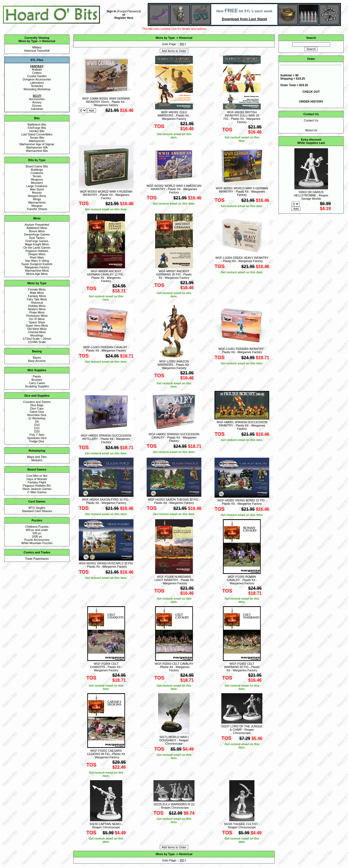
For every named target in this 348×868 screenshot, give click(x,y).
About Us (311, 130)
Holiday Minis (37, 306)
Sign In (112, 11)
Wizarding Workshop (37, 89)
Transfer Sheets (37, 209)
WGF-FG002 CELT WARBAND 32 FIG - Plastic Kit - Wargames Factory (242, 667)
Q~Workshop (37, 418)
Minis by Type (28, 41)
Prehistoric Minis (37, 316)
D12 (37, 428)
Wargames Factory (37, 267)
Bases (37, 358)
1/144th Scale (37, 342)
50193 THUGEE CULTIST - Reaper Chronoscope (242, 826)
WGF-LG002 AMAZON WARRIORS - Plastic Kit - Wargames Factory (174, 365)
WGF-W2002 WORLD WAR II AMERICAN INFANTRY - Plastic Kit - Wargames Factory (174, 189)
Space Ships (37, 322)
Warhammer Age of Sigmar (37, 144)
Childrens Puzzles (37, 527)
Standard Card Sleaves (37, 511)
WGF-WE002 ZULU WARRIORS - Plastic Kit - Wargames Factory (174, 115)
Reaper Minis (37, 254)
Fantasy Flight (37, 482)
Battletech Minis (37, 228)
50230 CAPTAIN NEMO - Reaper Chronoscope (106, 826)
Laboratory (37, 83)
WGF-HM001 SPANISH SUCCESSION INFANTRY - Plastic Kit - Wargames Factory (242, 425)
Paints (37, 376)
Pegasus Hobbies (37, 251)
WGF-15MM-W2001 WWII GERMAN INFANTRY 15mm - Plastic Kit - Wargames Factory (106, 102)
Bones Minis (37, 231)
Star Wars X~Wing (37, 261)
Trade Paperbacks (37, 559)
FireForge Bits (37, 128)
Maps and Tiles (37, 457)
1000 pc (37, 536)
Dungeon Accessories (37, 79)
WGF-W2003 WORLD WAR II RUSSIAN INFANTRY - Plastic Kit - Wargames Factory (106, 195)
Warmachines (37, 202)
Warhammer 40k (37, 147)
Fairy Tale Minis (37, 299)
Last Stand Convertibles (37, 134)
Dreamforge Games (37, 234)
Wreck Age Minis (37, 274)
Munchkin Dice (37, 415)
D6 (37, 422)
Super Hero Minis (37, 326)
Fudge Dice (37, 441)
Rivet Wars (37, 257)
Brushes (37, 380)
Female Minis (37, 289)
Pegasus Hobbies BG (37, 486)
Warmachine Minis (37, 271)
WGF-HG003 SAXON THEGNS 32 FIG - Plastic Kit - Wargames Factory (174, 501)
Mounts (37, 193)
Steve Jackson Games (37, 489)
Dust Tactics (37, 238)
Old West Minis (37, 329)
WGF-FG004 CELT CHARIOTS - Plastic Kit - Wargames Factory (106, 667)
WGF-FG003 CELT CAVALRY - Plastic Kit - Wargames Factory (174, 667)
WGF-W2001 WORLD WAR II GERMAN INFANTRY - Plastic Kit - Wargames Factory (242, 191)
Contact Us (311, 120)
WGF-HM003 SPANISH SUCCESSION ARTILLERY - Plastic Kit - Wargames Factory (106, 439)
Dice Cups (37, 408)
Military (37, 47)
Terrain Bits (37, 138)
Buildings (37, 170)
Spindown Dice (37, 438)
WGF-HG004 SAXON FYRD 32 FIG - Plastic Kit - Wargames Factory (106, 501)
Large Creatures (37, 186)
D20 (37, 431)
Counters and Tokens (37, 402)
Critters (37, 73)
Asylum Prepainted (37, 225)
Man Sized (37, 189)
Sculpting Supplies (37, 386)
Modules (37, 460)
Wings (37, 199)
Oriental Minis (37, 332)
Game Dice (37, 412)
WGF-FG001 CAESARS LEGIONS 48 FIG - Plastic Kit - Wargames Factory (106, 754)
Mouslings (37, 335)
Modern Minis (37, 309)
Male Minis (37, 293)
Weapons (37, 179)
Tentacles (37, 86)
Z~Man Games (37, 492)
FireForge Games (37, 241)
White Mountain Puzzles (37, 543)
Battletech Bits (37, 124)
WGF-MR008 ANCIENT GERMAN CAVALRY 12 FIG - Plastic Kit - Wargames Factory (106, 276)
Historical (49, 41)
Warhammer (37, 141)
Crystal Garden (37, 76)
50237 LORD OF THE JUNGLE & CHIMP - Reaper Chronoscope (242, 730)
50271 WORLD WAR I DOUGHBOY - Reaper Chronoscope (174, 740)
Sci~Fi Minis (37, 319)
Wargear (37, 206)
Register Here (124, 18)
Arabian (37, 69)
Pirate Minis (37, 312)
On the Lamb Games (37, 248)
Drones (37, 106)
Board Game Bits (37, 166)
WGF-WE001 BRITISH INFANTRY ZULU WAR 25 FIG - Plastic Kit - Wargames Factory (242, 117)
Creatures (37, 173)
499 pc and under (37, 530)
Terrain (37, 176)
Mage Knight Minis (37, 244)
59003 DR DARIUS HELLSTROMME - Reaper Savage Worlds (311, 195)
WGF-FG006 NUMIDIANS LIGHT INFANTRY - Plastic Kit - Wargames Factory (174, 580)
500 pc (37, 533)
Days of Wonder (37, 479)
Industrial (37, 109)
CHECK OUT (311, 92)
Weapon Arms (37, 196)
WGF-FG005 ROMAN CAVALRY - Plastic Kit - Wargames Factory (242, 580)
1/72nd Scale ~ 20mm (37, 339)
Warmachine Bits (37, 151)
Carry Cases (37, 383)
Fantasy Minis (37, 296)
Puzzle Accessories (37, 540)
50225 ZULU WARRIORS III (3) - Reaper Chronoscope (174, 806)
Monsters (37, 183)
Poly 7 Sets (37, 435)
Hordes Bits (37, 131)
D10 (37, 425)
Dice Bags (37, 405)
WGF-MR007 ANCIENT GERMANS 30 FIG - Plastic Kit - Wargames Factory (174, 274)
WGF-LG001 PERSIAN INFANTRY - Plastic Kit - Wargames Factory (242, 350)
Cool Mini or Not (37, 476)
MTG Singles (37, 508)
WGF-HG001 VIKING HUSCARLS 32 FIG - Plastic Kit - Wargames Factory (106, 565)
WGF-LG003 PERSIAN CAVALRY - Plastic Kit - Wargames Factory (106, 349)
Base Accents (37, 361)
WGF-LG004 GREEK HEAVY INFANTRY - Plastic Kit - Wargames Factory (242, 259)
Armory (37, 102)
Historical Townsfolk (37, 51)
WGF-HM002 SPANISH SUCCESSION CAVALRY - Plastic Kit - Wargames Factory (174, 437)
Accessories (37, 99)
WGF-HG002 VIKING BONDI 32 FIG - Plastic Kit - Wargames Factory (242, 502)
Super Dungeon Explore (37, 264)
